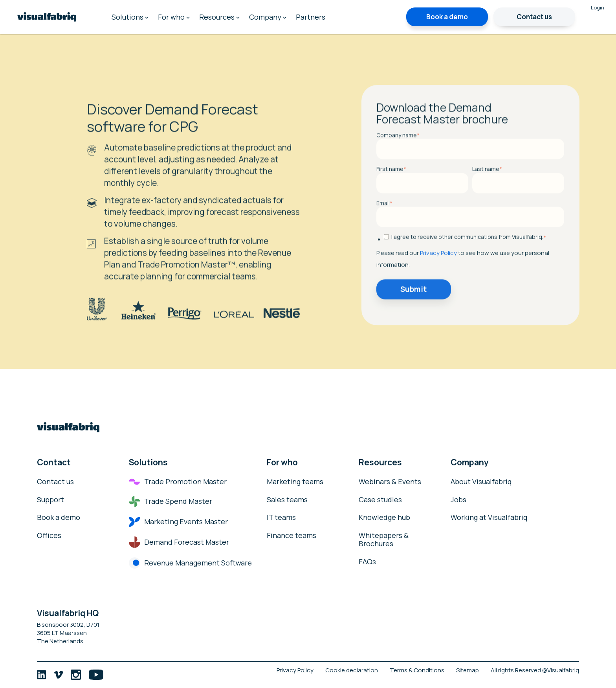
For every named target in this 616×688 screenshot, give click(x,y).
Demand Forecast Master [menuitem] (179, 542)
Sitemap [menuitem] (467, 670)
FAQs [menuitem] (367, 562)
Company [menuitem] (268, 17)
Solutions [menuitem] (130, 17)
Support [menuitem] (50, 500)
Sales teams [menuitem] (287, 500)
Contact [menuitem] (54, 462)
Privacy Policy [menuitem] (295, 670)
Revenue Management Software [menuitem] (190, 563)
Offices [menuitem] (49, 536)
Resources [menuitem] (219, 17)
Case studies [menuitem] (380, 500)
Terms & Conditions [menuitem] (417, 670)
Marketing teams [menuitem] (295, 482)
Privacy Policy (438, 280)
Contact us (534, 17)
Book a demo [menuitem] (59, 518)
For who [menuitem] (174, 17)
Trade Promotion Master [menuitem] (178, 482)
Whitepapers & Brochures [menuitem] (384, 540)
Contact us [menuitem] (55, 482)
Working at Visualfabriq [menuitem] (489, 518)
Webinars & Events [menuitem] (390, 482)
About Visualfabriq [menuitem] (481, 482)
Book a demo (447, 17)
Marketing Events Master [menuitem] (178, 522)
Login (598, 7)
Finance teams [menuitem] (291, 536)
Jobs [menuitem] (458, 500)
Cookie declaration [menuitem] (352, 670)
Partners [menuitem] (311, 17)
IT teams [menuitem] (281, 518)
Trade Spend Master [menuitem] (170, 501)
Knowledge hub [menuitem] (384, 518)
